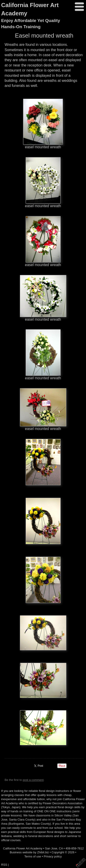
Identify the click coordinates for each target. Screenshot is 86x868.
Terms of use (33, 856)
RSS (4, 865)
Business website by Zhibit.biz (29, 852)
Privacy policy (53, 856)
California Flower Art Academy (23, 848)
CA (61, 848)
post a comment (33, 780)
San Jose (51, 848)
